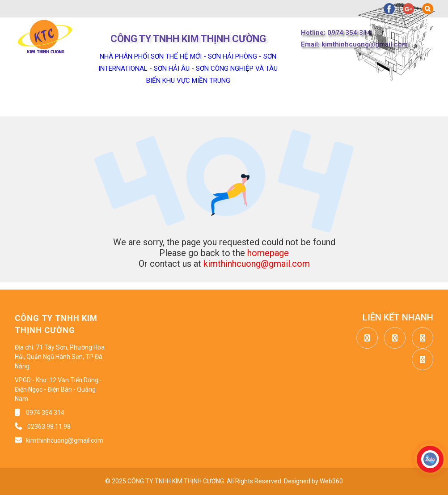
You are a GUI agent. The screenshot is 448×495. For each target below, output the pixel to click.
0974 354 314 (45, 413)
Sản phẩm (186, 105)
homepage (268, 253)
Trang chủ (36, 105)
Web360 (331, 481)
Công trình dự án (328, 105)
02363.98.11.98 (48, 427)
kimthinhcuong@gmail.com (257, 264)
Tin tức (251, 105)
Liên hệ (404, 105)
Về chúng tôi (110, 105)
